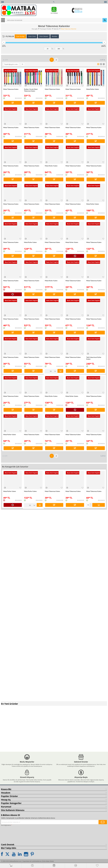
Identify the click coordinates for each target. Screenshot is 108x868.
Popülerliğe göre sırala (12, 64)
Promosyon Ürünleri (46, 29)
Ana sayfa (35, 29)
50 (23, 64)
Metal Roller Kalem (93, 89)
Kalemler (56, 29)
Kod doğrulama (6, 825)
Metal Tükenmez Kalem (11, 89)
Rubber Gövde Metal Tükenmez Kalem (31, 90)
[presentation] (10, 834)
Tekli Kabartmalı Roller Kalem (94, 358)
